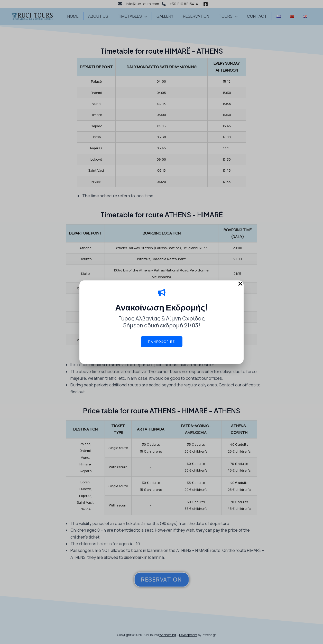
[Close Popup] (240, 284)
